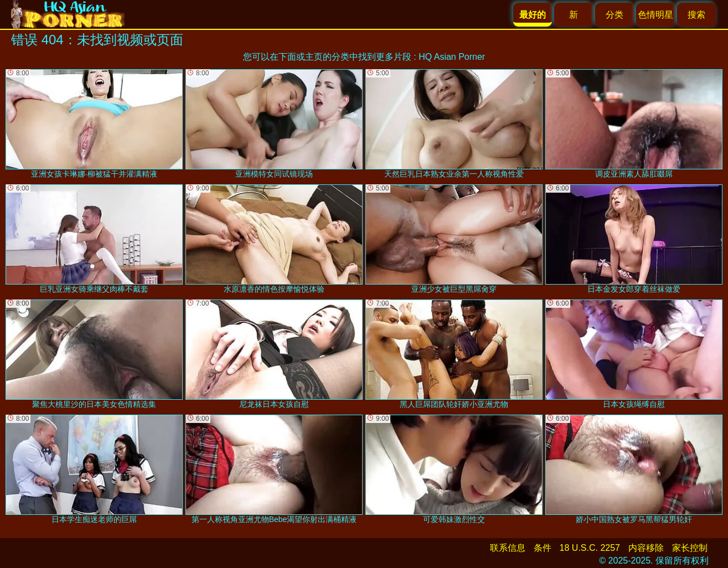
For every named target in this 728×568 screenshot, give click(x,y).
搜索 (696, 15)
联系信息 (508, 548)
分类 (615, 15)
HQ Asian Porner (452, 57)
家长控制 (690, 548)
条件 (543, 548)
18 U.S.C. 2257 (590, 548)
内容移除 (646, 548)
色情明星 (655, 15)
